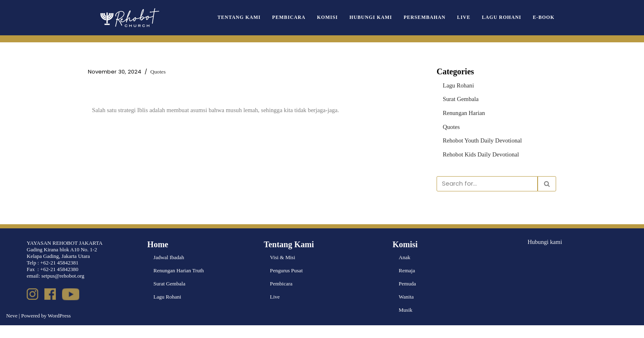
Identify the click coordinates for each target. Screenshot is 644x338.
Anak (405, 270)
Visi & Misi (282, 270)
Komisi (344, 17)
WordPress (59, 328)
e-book (545, 17)
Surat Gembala (459, 98)
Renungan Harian (461, 111)
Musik (406, 323)
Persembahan (434, 17)
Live (470, 17)
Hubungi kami (543, 254)
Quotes (150, 72)
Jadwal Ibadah (169, 270)
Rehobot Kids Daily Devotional (477, 151)
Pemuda (407, 296)
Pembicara (308, 17)
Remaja (407, 283)
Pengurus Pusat (286, 283)
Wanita (406, 309)
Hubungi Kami (384, 17)
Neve (12, 328)
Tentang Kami (263, 17)
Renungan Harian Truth (179, 283)
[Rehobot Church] (129, 18)
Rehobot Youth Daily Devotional (478, 137)
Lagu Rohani (506, 17)
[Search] (487, 179)
